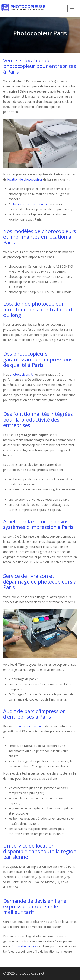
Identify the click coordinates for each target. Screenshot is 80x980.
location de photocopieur (25, 179)
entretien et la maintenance (29, 204)
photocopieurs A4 (22, 374)
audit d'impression (32, 726)
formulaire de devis (25, 946)
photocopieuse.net (30, 973)
